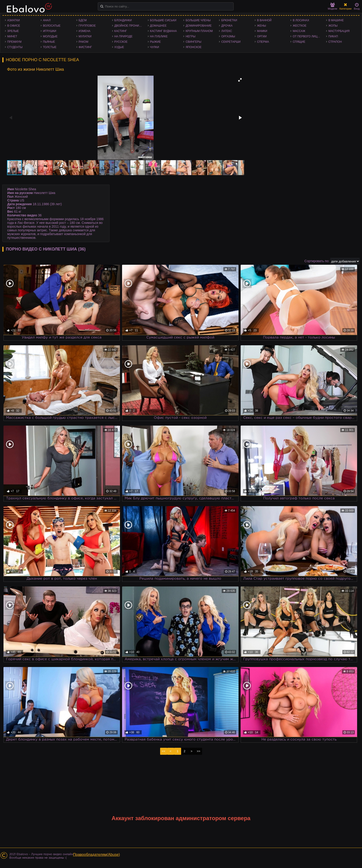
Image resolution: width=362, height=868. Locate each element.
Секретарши (231, 42)
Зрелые (13, 31)
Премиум (14, 42)
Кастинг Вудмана (163, 31)
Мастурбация (339, 31)
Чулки (155, 47)
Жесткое (300, 26)
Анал (47, 20)
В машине (336, 20)
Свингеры (193, 42)
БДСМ (83, 20)
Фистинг (85, 47)
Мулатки (85, 36)
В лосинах (301, 20)
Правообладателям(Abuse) (97, 855)
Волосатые (52, 26)
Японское (193, 47)
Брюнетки (229, 20)
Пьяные (49, 42)
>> (199, 751)
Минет (12, 36)
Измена (85, 31)
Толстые (50, 47)
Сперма (263, 42)
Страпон (335, 42)
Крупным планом (199, 31)
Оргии (262, 36)
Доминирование (199, 26)
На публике (159, 36)
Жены (261, 26)
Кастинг (121, 31)
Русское (121, 42)
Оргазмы (228, 36)
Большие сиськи (163, 20)
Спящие (299, 42)
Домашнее (158, 26)
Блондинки (123, 20)
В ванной (264, 20)
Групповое (87, 26)
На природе (123, 36)
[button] (240, 80)
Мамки (262, 31)
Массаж (299, 31)
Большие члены (198, 20)
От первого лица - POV (308, 36)
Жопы (333, 26)
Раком (83, 42)
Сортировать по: (317, 261)
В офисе (14, 26)
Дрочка (227, 26)
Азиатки (14, 20)
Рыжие (155, 42)
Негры (190, 36)
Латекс (227, 31)
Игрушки (50, 31)
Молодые (50, 36)
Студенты (15, 47)
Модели (333, 6)
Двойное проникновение (130, 26)
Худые (119, 47)
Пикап (333, 36)
